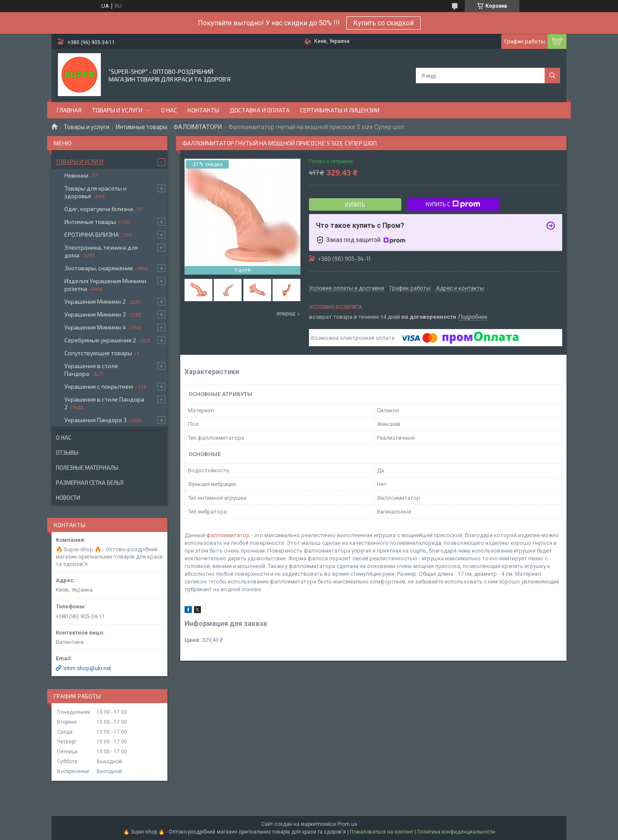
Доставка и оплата (260, 110)
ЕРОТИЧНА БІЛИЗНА (92, 234)
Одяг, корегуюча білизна (99, 209)
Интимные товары (142, 127)
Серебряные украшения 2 (100, 340)
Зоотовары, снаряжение (99, 268)
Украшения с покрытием (99, 386)
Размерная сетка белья (90, 483)
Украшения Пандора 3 (95, 420)
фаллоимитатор (228, 535)
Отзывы (67, 453)
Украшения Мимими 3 (95, 314)
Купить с (453, 204)
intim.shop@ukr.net (87, 668)
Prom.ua (347, 824)
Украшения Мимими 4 (95, 327)
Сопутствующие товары (98, 353)
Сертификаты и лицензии (340, 110)
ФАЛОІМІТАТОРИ (198, 127)
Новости (68, 498)
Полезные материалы (87, 468)
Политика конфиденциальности (456, 832)
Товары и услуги (117, 110)
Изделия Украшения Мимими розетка (105, 285)
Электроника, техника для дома (101, 251)
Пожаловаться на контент (382, 832)
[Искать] (552, 76)
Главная (69, 110)
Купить (355, 205)
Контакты (203, 110)
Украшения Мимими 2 (95, 301)
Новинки (76, 175)
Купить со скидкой (383, 23)
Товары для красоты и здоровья (95, 192)
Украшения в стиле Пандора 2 (104, 403)
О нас (169, 110)
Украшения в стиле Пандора (91, 370)
